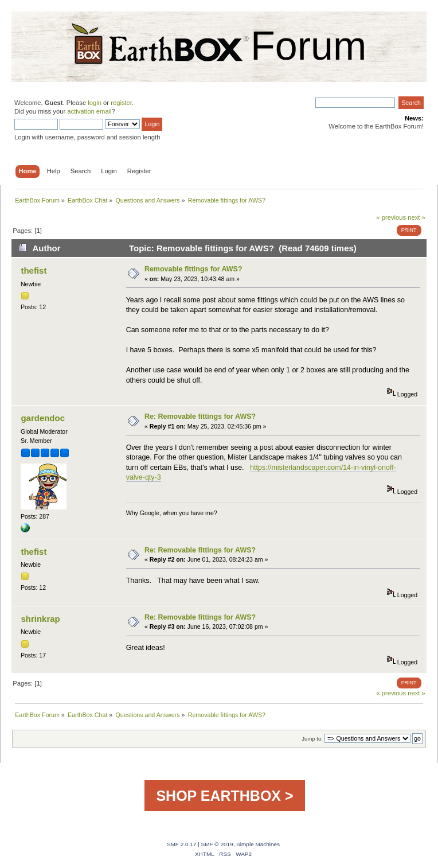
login (95, 103)
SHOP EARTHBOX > (224, 796)
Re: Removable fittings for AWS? (200, 417)
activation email (89, 111)
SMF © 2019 (217, 844)
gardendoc (43, 418)
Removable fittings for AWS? (193, 269)
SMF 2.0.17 (182, 844)
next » (417, 217)
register (121, 103)
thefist (34, 270)
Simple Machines (258, 844)
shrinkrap (40, 619)
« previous (391, 217)
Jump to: (312, 739)
